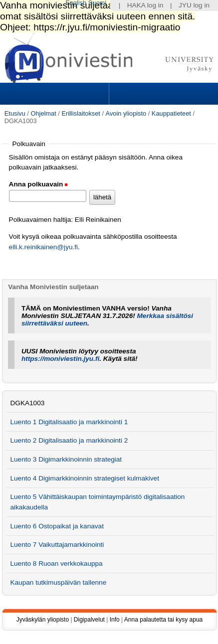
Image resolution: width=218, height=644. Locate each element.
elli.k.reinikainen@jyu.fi (43, 247)
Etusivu (15, 113)
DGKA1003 (27, 403)
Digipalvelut (89, 620)
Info (115, 620)
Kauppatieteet (171, 113)
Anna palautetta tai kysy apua (163, 620)
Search (162, 94)
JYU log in (194, 5)
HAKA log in (145, 5)
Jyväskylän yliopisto (43, 620)
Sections (55, 94)
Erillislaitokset (81, 113)
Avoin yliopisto (126, 113)
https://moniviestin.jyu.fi (60, 359)
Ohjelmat (43, 113)
